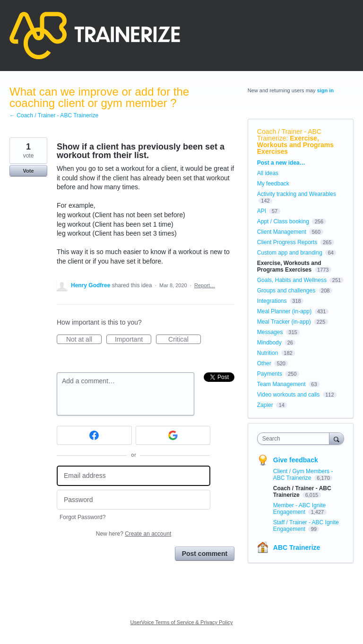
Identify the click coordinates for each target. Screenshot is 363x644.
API (262, 211)
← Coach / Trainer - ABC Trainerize (54, 115)
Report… (205, 285)
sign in (325, 90)
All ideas (268, 173)
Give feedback (296, 460)
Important (133, 340)
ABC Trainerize (297, 547)
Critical (185, 340)
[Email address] (134, 476)
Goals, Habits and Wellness (292, 280)
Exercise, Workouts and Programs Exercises (295, 145)
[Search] (337, 438)
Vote (28, 171)
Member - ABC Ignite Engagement (299, 509)
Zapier (265, 405)
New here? (134, 534)
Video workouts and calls (289, 395)
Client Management (282, 232)
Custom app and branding (290, 253)
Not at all (84, 340)
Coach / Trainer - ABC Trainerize (289, 135)
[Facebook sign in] (94, 435)
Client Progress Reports (287, 242)
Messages (270, 332)
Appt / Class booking (283, 221)
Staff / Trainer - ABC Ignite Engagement (306, 526)
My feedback (273, 184)
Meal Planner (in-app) (284, 311)
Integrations (272, 301)
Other (264, 363)
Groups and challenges (286, 291)
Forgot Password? (82, 517)
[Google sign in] (173, 435)
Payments (270, 374)
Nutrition (268, 353)
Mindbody (269, 343)
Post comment (205, 554)
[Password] (134, 500)
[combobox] (295, 439)
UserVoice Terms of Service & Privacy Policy (182, 622)
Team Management (281, 384)
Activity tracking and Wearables (297, 194)
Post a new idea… (281, 163)
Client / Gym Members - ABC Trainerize (303, 475)
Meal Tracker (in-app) (284, 322)
